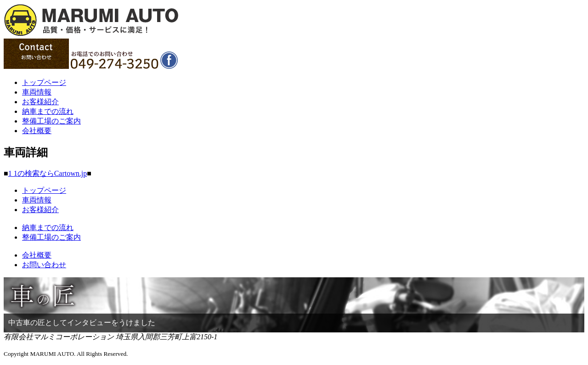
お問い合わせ (44, 265)
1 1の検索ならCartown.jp (48, 173)
